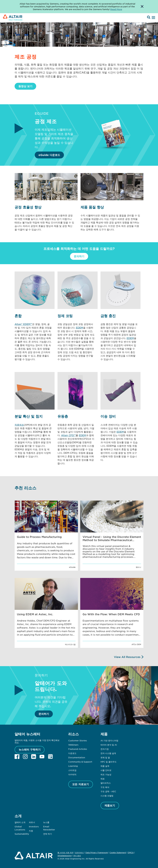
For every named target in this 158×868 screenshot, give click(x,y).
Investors (34, 826)
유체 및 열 (105, 757)
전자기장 (105, 749)
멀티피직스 (106, 783)
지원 (31, 831)
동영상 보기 (25, 86)
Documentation (77, 757)
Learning (73, 766)
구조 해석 (105, 787)
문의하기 (79, 256)
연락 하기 (48, 834)
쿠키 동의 (77, 856)
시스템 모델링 (107, 796)
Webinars (73, 745)
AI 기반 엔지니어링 (109, 740)
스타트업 (72, 770)
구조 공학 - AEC (108, 791)
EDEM (80, 328)
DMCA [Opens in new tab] (131, 852)
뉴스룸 (46, 822)
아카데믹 (72, 774)
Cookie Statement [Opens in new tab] (118, 852)
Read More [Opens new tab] (116, 9)
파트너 (32, 822)
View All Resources (127, 657)
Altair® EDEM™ (23, 324)
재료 (103, 779)
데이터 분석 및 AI (109, 745)
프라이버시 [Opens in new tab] (79, 852)
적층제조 (19, 425)
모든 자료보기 (81, 784)
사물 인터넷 (106, 770)
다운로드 (72, 753)
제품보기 (110, 805)
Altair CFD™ (68, 435)
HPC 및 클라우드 (109, 762)
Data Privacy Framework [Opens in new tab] (97, 852)
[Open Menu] (153, 18)
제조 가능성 (106, 774)
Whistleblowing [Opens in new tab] (64, 856)
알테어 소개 (20, 822)
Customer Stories (78, 740)
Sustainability (22, 834)
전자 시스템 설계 (108, 753)
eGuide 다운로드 (49, 155)
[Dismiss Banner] (142, 7)
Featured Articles (78, 749)
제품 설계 (105, 766)
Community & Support (80, 762)
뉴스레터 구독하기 (30, 750)
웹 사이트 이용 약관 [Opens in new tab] (65, 852)
